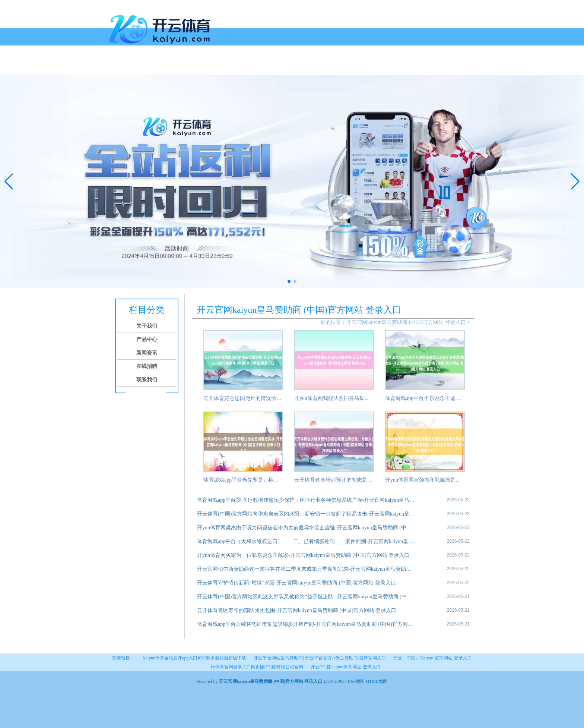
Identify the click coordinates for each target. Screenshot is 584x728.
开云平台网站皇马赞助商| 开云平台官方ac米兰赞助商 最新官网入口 (320, 658)
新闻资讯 (197, 66)
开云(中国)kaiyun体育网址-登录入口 (346, 667)
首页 (118, 66)
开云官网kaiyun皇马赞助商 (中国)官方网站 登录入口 (406, 322)
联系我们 (253, 66)
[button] (575, 182)
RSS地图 (356, 681)
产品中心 (168, 66)
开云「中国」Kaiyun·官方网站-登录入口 (432, 658)
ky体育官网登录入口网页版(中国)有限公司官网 (257, 667)
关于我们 (140, 66)
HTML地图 (377, 681)
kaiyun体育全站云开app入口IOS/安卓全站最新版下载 (195, 658)
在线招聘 (225, 66)
